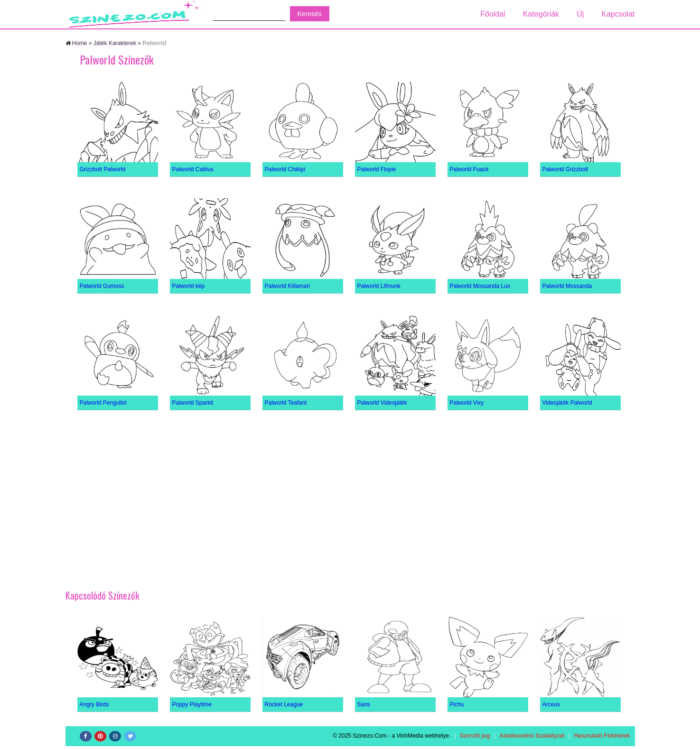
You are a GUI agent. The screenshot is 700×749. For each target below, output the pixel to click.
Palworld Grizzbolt (565, 169)
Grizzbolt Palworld (103, 169)
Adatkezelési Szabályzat (532, 736)
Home (80, 43)
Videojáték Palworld (567, 403)
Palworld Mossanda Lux (480, 286)
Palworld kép (189, 286)
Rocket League (284, 704)
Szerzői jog (475, 736)
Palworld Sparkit (193, 403)
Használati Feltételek (602, 736)
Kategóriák (541, 14)
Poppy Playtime (192, 704)
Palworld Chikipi (285, 169)
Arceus (551, 704)
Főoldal (493, 14)
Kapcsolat (618, 14)
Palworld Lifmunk (379, 286)
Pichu (457, 704)
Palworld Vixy (467, 403)
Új (580, 14)
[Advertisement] (350, 496)
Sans (364, 704)
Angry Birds (94, 704)
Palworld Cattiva (193, 169)
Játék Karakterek (115, 43)
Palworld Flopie (377, 169)
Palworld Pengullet (103, 403)
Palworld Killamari (287, 286)
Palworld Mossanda (567, 286)
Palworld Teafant (286, 403)
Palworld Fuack (469, 169)
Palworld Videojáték (382, 403)
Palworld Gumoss (102, 286)
